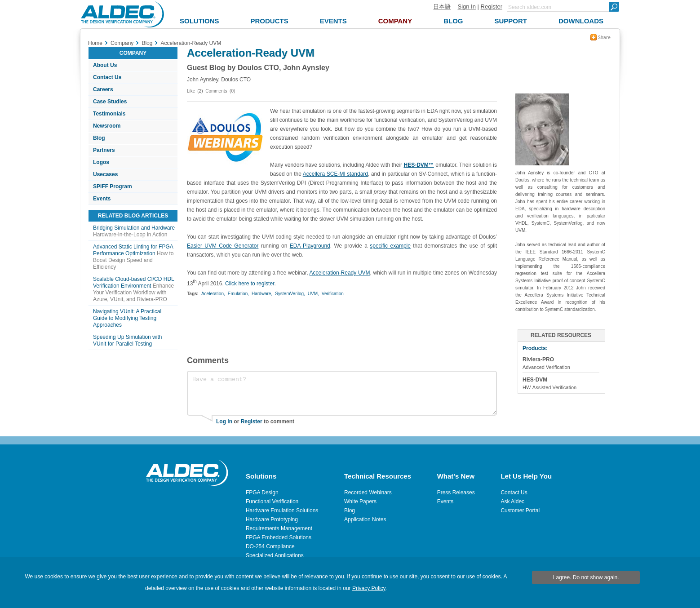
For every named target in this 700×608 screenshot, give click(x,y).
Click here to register (250, 284)
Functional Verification (272, 501)
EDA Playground (310, 246)
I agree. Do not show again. (586, 577)
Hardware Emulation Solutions (282, 510)
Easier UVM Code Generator (223, 246)
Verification (333, 294)
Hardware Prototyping (272, 519)
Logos (101, 162)
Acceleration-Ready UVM (340, 273)
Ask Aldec (512, 501)
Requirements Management (279, 528)
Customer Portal (520, 510)
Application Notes (365, 519)
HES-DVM (535, 380)
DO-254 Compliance (270, 546)
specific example (390, 246)
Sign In (466, 7)
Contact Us (107, 77)
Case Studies (110, 102)
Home (95, 43)
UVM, (313, 294)
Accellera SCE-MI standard (335, 174)
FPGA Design (262, 493)
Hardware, (262, 294)
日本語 (442, 7)
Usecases (105, 174)
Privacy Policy (369, 588)
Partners (104, 150)
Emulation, (238, 294)
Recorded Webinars (368, 493)
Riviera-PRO (538, 359)
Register (492, 7)
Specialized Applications (275, 555)
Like (191, 91)
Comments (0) (220, 91)
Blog (99, 138)
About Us (105, 65)
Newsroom (107, 126)
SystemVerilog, (290, 294)
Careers (103, 89)
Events (102, 199)
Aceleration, (213, 294)
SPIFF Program (113, 186)
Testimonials (109, 114)
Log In (224, 422)
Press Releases (456, 493)
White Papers (360, 501)
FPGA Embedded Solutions (279, 537)
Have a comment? (342, 393)
